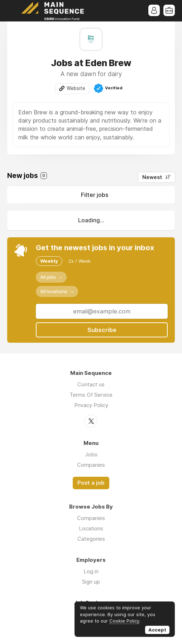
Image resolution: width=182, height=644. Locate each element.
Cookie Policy (124, 621)
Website (76, 88)
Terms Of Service (91, 395)
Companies (91, 465)
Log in (91, 571)
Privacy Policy (91, 405)
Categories (91, 539)
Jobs (91, 454)
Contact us (91, 384)
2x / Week (80, 261)
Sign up (91, 582)
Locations (91, 528)
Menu (13, 11)
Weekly (49, 261)
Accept (157, 630)
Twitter (91, 421)
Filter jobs (95, 195)
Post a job (91, 483)
